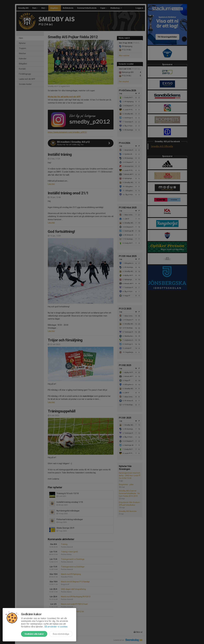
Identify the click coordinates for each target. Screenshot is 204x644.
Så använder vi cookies (56, 627)
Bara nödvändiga (61, 634)
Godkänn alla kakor (34, 634)
